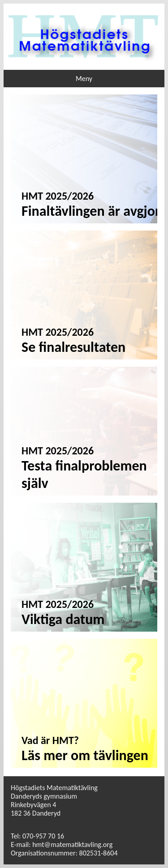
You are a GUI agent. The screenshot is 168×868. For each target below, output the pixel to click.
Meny (84, 79)
